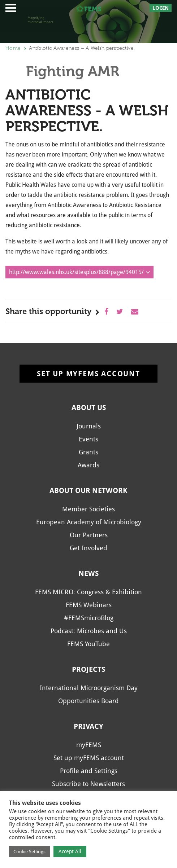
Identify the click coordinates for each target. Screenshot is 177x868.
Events (88, 439)
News (88, 573)
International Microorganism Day (89, 688)
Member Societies (88, 509)
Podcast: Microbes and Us (89, 631)
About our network (88, 490)
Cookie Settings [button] (29, 852)
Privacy (88, 726)
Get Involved (88, 548)
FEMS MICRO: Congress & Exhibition (88, 592)
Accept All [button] (70, 851)
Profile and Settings (89, 771)
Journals (89, 426)
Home (13, 48)
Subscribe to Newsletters (88, 784)
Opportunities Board (88, 701)
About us (89, 407)
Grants (88, 452)
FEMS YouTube (88, 644)
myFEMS (89, 745)
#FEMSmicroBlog (89, 618)
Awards (88, 465)
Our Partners (89, 535)
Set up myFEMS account (88, 374)
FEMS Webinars (89, 605)
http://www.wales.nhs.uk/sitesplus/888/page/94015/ (76, 272)
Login (161, 8)
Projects (88, 669)
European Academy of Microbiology (89, 522)
